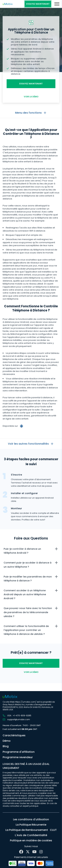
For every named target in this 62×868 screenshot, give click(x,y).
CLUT (53, 830)
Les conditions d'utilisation (31, 819)
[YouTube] (34, 852)
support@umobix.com (16, 720)
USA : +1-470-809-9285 (17, 716)
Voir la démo (31, 97)
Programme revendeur (18, 757)
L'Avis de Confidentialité (31, 835)
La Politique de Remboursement (27, 830)
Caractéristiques (14, 735)
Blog (6, 746)
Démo (7, 741)
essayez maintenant (38, 4)
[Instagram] (41, 852)
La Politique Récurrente (31, 825)
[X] (28, 852)
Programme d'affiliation (19, 752)
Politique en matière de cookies (31, 840)
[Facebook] (21, 852)
